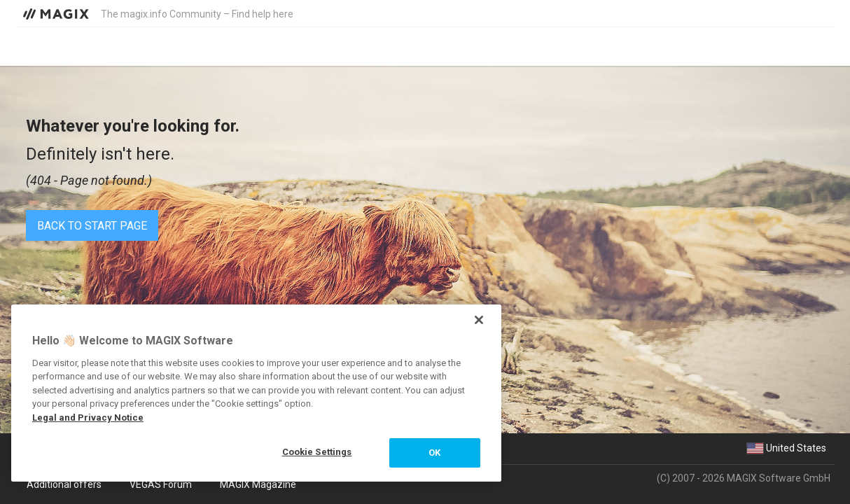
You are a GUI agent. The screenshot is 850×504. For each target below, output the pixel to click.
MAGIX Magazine (258, 484)
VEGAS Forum (161, 484)
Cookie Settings (317, 452)
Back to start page (92, 226)
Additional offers (64, 484)
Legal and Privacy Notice (88, 418)
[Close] (479, 320)
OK (434, 453)
